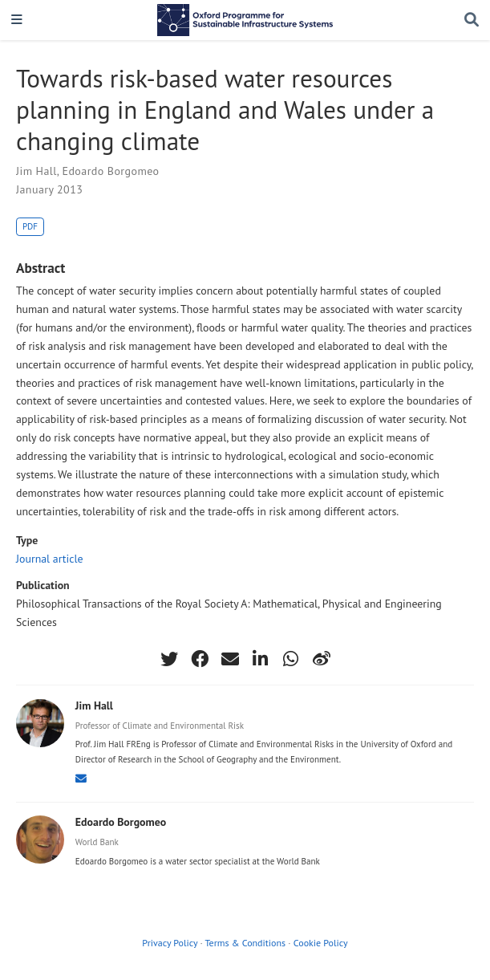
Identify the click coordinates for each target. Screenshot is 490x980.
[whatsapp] (291, 659)
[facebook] (200, 659)
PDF (30, 226)
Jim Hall (36, 171)
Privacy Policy (170, 943)
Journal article (50, 559)
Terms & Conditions (245, 943)
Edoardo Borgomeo (110, 171)
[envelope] (230, 659)
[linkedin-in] (261, 659)
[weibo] (322, 659)
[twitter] (169, 659)
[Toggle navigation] (17, 20)
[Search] (472, 20)
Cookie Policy (321, 943)
